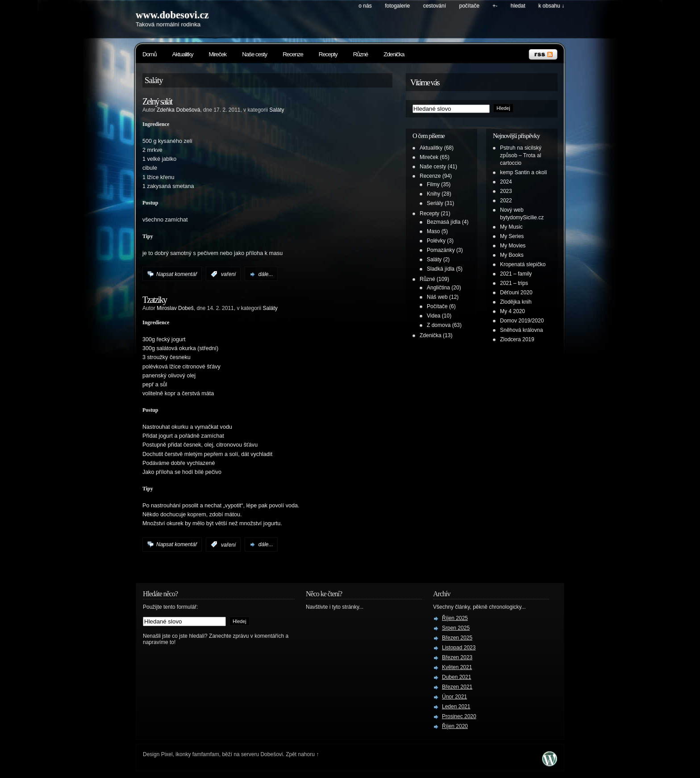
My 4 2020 (512, 311)
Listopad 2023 (459, 648)
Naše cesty (254, 54)
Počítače (469, 6)
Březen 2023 (457, 657)
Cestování (435, 6)
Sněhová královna (521, 330)
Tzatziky (154, 300)
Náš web (437, 297)
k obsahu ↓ (551, 6)
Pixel (167, 754)
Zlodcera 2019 (517, 339)
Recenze (293, 54)
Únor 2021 (454, 697)
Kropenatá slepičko (523, 264)
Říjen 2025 (455, 618)
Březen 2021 (457, 687)
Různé (361, 54)
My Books (512, 255)
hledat (518, 6)
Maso (433, 231)
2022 (506, 201)
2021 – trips (514, 283)
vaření (228, 274)
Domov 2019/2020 (522, 321)
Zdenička (394, 54)
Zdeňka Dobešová (178, 110)
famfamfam (206, 754)
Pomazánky (441, 250)
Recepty (328, 54)
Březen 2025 (457, 638)
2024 (506, 182)
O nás (365, 6)
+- (495, 6)
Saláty (277, 110)
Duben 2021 (456, 677)
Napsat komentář (177, 274)
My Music (511, 227)
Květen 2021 (457, 667)
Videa (433, 316)
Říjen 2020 (455, 726)
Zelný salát (157, 101)
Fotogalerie (397, 6)
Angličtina (438, 288)
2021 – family (516, 274)
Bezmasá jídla (444, 222)
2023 (506, 191)
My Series (512, 236)
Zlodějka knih (516, 302)
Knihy (433, 194)
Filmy (433, 184)
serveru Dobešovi (262, 754)
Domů (150, 54)
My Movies (513, 246)
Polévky (436, 241)
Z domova (439, 325)
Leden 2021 (456, 707)
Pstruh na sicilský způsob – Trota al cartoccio (521, 155)
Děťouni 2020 (516, 293)
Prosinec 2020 (459, 716)
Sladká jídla (441, 269)
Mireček (218, 54)
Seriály (435, 203)
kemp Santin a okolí (523, 172)
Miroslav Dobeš (175, 308)
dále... (266, 274)
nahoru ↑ (309, 754)
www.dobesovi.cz (172, 15)
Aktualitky (183, 54)
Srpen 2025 (456, 628)
